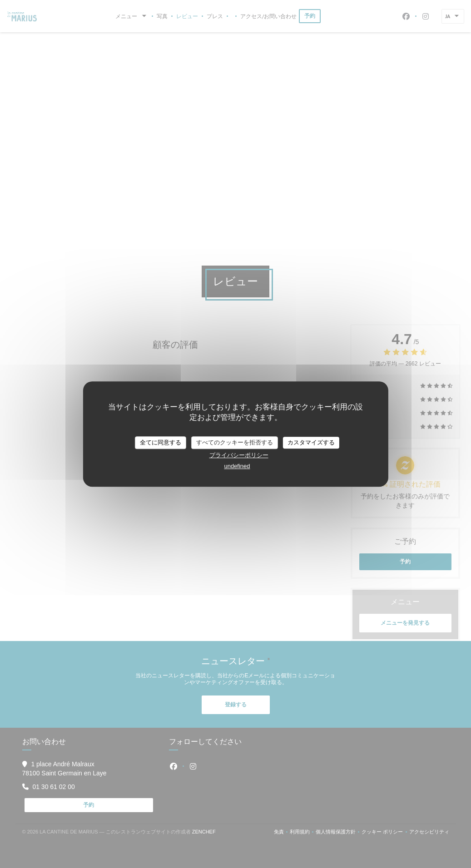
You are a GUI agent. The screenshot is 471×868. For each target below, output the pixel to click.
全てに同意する (161, 442)
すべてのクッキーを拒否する (235, 442)
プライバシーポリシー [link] (239, 455)
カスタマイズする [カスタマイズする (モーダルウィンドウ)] (311, 442)
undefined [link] (237, 466)
